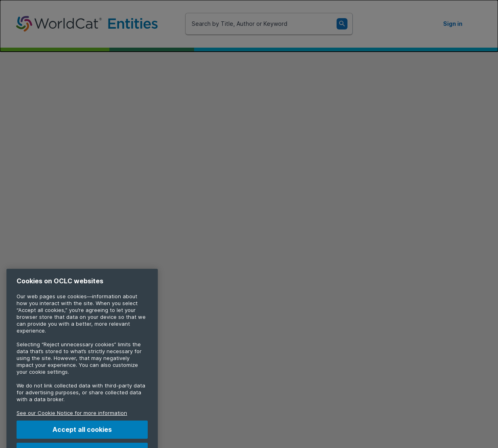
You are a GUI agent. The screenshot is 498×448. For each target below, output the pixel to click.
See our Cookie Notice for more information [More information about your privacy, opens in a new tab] (72, 418)
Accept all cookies (82, 435)
